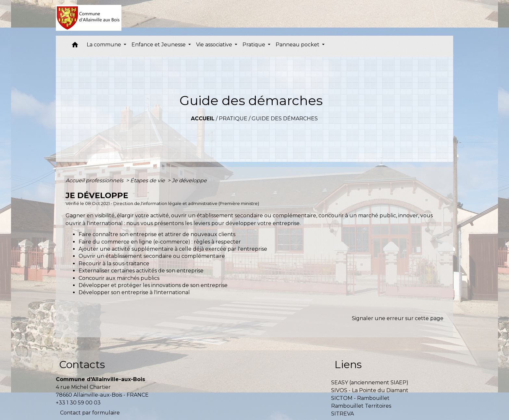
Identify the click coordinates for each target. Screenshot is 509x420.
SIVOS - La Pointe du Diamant (370, 390)
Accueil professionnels (95, 180)
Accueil (203, 119)
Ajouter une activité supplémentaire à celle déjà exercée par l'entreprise (173, 249)
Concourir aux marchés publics (119, 278)
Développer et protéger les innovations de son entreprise (153, 285)
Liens (348, 364)
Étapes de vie (148, 180)
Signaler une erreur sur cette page (398, 318)
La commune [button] (105, 45)
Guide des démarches (285, 119)
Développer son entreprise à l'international (134, 292)
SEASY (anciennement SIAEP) (370, 383)
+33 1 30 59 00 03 (78, 403)
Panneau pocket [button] (298, 45)
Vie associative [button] (215, 45)
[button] (75, 46)
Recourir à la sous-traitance (114, 264)
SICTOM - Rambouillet (360, 398)
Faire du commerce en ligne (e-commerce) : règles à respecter (160, 242)
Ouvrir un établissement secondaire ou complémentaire (152, 256)
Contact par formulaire (90, 413)
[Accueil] (89, 18)
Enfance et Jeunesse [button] (159, 45)
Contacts (82, 364)
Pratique (233, 119)
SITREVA (342, 414)
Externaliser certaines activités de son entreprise (141, 271)
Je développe (189, 180)
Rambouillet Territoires (361, 406)
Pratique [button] (255, 45)
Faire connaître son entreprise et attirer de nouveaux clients (157, 234)
